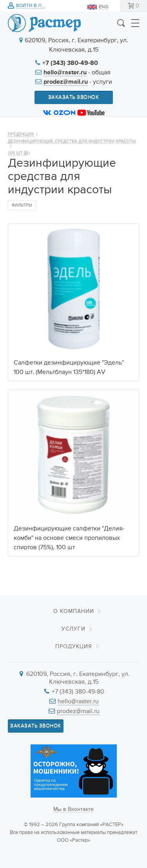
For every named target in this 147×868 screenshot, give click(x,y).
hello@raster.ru (65, 73)
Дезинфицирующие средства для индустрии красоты (72, 141)
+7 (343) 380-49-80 (70, 63)
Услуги (73, 629)
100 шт (17, 153)
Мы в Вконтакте (73, 809)
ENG (104, 7)
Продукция (21, 134)
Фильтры (22, 205)
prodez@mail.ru (66, 82)
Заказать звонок (74, 97)
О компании (74, 611)
